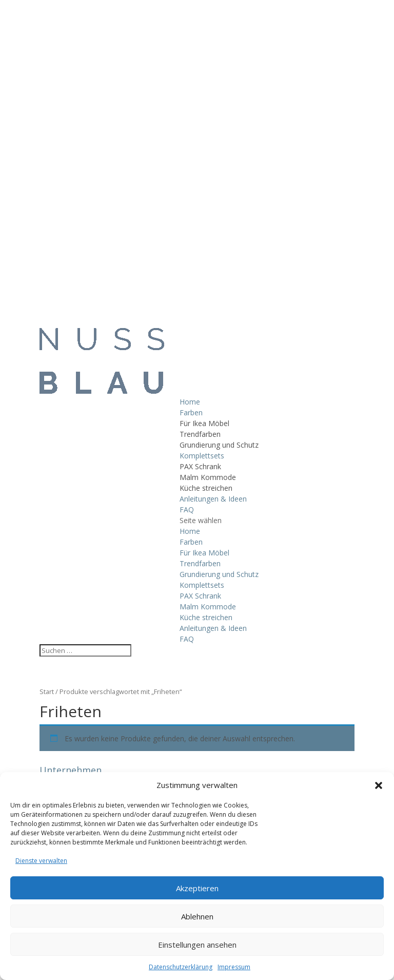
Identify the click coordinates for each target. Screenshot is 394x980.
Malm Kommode (208, 477)
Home (190, 402)
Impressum (234, 967)
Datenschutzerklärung (181, 967)
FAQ (187, 510)
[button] (379, 785)
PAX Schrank (200, 466)
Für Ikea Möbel (204, 423)
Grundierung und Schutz (219, 445)
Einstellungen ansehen (197, 945)
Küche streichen (206, 488)
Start (47, 691)
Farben (191, 412)
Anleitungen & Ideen (213, 499)
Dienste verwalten (41, 861)
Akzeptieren (197, 888)
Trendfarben (200, 434)
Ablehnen (197, 916)
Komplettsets (202, 456)
